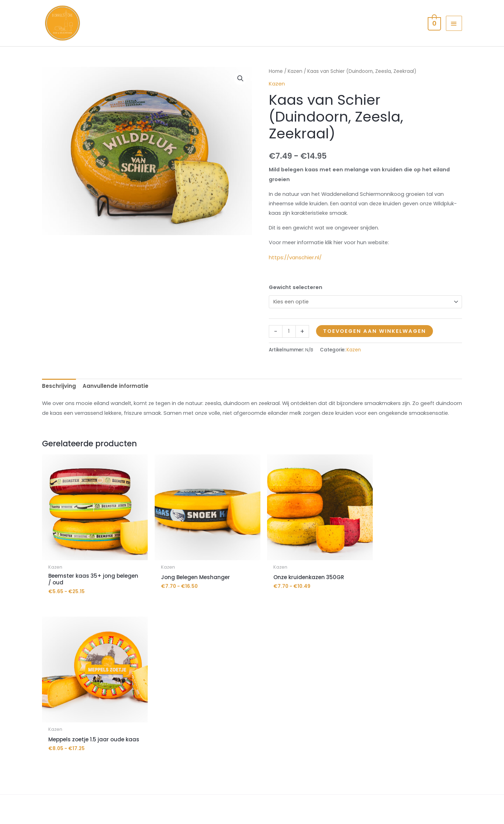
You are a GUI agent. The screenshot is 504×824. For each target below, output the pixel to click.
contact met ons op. (414, 740)
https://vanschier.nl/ (295, 271)
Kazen (295, 83)
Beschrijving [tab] (59, 401)
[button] (240, 90)
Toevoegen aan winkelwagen (376, 346)
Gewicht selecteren (296, 301)
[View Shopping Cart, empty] (433, 29)
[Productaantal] (289, 346)
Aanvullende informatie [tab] (115, 401)
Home (276, 83)
